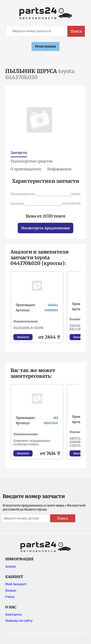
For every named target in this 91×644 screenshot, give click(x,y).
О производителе (26, 169)
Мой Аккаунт (16, 584)
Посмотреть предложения (45, 228)
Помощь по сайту (19, 621)
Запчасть (19, 153)
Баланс (11, 590)
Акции (11, 566)
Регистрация (45, 46)
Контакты (13, 614)
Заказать (23, 337)
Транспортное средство (32, 161)
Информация (59, 169)
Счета (10, 597)
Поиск (76, 31)
